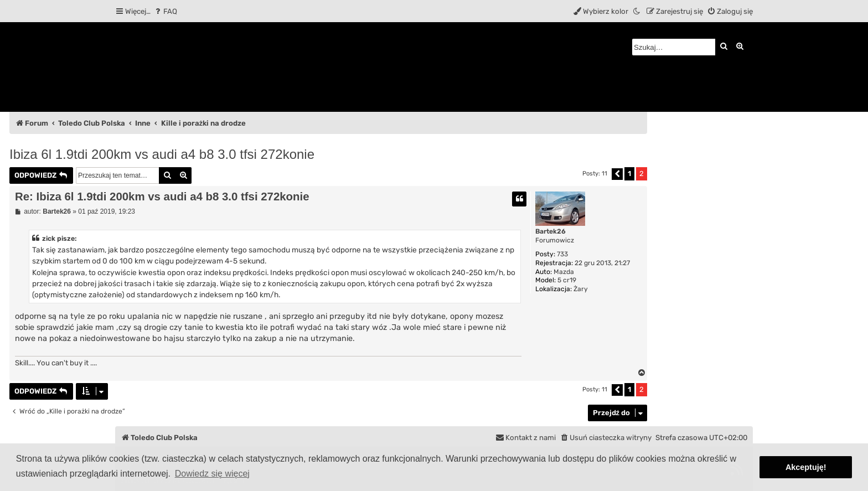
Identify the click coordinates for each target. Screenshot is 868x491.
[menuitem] (165, 11)
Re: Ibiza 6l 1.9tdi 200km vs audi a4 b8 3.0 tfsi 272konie (162, 197)
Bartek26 (551, 231)
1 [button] (629, 174)
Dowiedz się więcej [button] (212, 474)
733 (562, 254)
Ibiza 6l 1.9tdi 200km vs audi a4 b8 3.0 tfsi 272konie (162, 154)
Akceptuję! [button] (806, 467)
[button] (617, 174)
